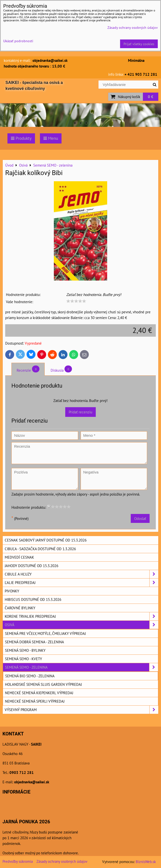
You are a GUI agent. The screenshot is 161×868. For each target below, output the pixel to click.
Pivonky (12, 591)
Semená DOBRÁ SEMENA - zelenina (34, 642)
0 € (151, 97)
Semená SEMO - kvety (23, 659)
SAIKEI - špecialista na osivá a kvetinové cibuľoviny (34, 86)
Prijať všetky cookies (139, 44)
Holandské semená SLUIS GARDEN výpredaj (43, 684)
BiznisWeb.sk (146, 862)
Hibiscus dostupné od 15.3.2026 (33, 599)
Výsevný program (81, 710)
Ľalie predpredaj (81, 583)
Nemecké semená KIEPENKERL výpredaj (39, 693)
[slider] (76, 301)
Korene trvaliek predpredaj (81, 616)
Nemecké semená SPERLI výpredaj (35, 701)
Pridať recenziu (80, 412)
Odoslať (140, 518)
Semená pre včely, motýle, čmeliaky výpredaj (45, 633)
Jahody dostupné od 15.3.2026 (32, 566)
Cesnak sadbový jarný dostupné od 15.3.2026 (46, 540)
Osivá (81, 625)
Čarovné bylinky (20, 608)
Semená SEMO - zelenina (81, 667)
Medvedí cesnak (19, 557)
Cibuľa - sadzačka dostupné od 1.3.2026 (40, 549)
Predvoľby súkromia (18, 861)
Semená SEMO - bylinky (25, 650)
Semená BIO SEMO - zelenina (30, 676)
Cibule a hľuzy (81, 574)
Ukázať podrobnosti (18, 41)
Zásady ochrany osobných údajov (62, 861)
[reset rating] (49, 506)
